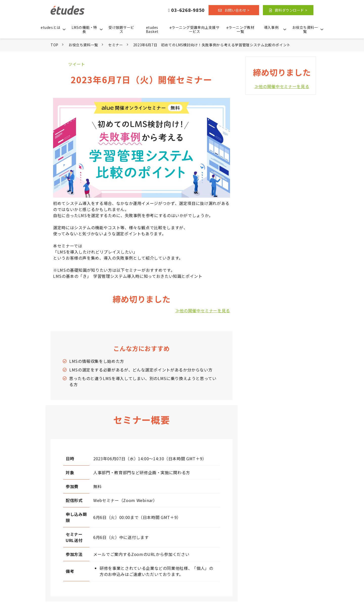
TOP (54, 45)
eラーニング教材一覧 (240, 29)
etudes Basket (152, 29)
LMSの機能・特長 (84, 29)
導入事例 (271, 27)
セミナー (116, 45)
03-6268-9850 (188, 10)
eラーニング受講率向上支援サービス (195, 29)
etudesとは (50, 27)
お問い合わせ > (237, 10)
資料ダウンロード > (291, 10)
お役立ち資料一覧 (305, 29)
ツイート (77, 64)
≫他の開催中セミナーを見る (203, 310)
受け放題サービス (121, 29)
